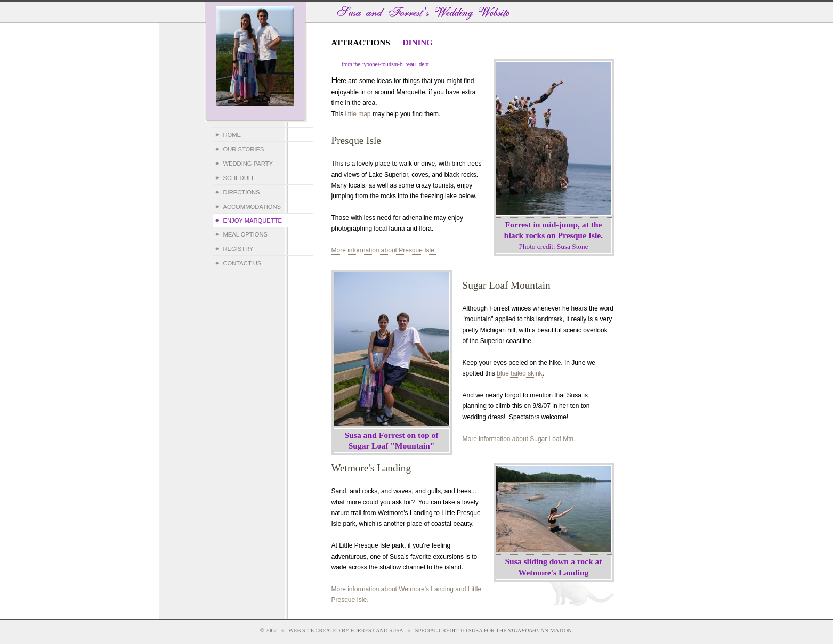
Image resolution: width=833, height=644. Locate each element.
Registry (238, 249)
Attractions (361, 42)
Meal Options (246, 234)
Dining (418, 42)
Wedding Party (248, 164)
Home (232, 135)
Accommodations (252, 207)
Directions (242, 192)
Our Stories (244, 149)
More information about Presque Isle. (384, 250)
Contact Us (242, 263)
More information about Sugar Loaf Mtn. (519, 439)
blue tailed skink (519, 373)
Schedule (240, 178)
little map (359, 114)
